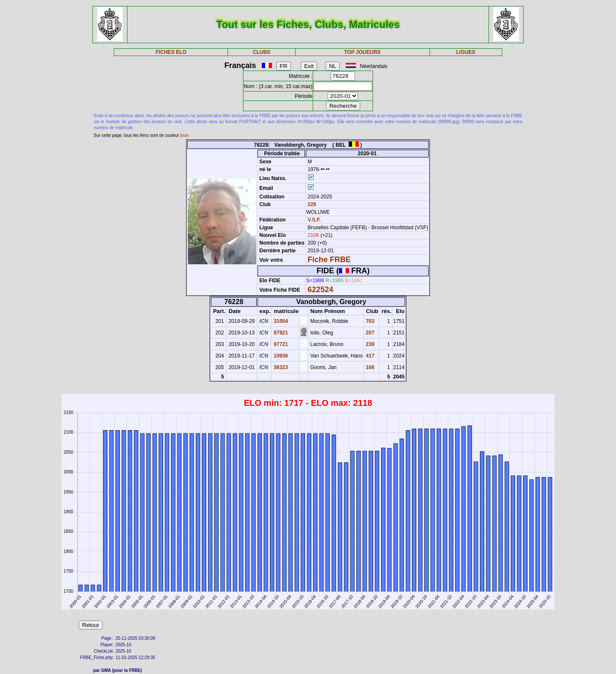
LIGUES (466, 52)
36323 (280, 367)
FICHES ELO (171, 52)
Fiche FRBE (329, 260)
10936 (280, 356)
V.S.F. (314, 220)
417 (369, 356)
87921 (280, 333)
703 (369, 321)
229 (311, 204)
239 (369, 344)
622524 (320, 290)
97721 (280, 344)
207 (369, 333)
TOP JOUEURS (362, 52)
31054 (280, 321)
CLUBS (262, 52)
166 (369, 367)
